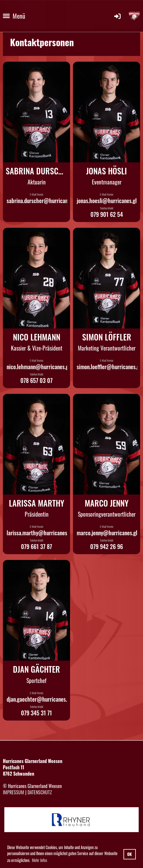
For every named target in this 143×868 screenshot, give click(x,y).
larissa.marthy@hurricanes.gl (39, 533)
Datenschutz (40, 792)
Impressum (13, 792)
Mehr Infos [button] (39, 860)
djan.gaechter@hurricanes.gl (39, 699)
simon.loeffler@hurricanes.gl (109, 367)
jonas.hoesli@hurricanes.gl (107, 201)
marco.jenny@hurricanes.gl (107, 533)
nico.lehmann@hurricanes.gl (38, 367)
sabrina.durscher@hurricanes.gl (42, 201)
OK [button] (130, 854)
